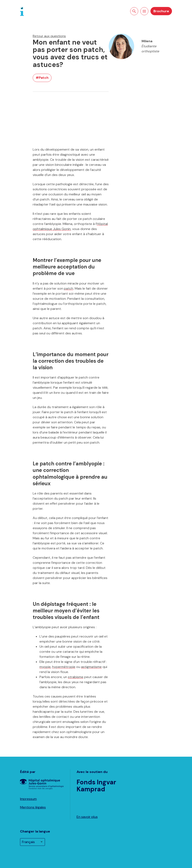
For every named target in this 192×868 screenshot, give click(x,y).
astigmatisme (91, 667)
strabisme (76, 677)
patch (69, 288)
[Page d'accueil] (22, 11)
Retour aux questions (49, 36)
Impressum (28, 799)
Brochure (161, 11)
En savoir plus (87, 817)
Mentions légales (33, 807)
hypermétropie (64, 667)
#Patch (42, 78)
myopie (45, 667)
